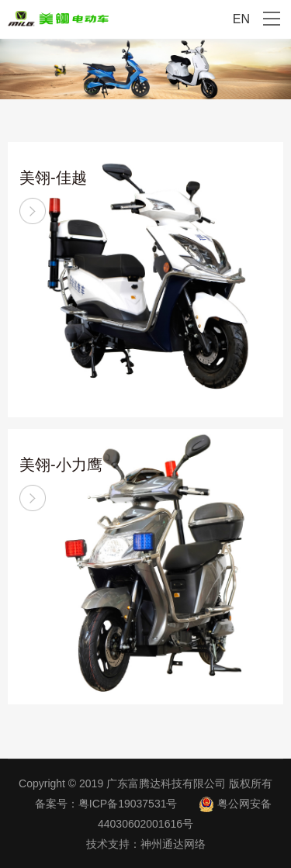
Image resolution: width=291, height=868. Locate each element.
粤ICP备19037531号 (128, 804)
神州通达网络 (173, 844)
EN (241, 19)
